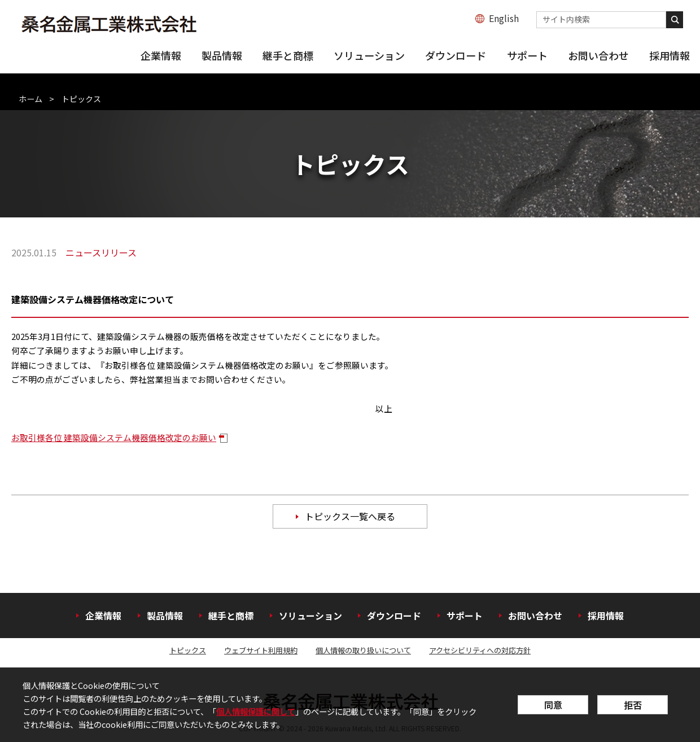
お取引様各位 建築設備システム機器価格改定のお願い (114, 437)
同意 (553, 705)
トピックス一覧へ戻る (350, 516)
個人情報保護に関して (256, 711)
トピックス (188, 650)
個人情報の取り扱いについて (363, 650)
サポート (527, 55)
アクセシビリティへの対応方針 (480, 650)
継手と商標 (288, 55)
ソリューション (369, 55)
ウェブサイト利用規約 (261, 650)
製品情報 (222, 55)
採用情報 (670, 55)
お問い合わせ (598, 55)
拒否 (633, 705)
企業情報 (161, 55)
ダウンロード (456, 55)
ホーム (30, 99)
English (504, 18)
